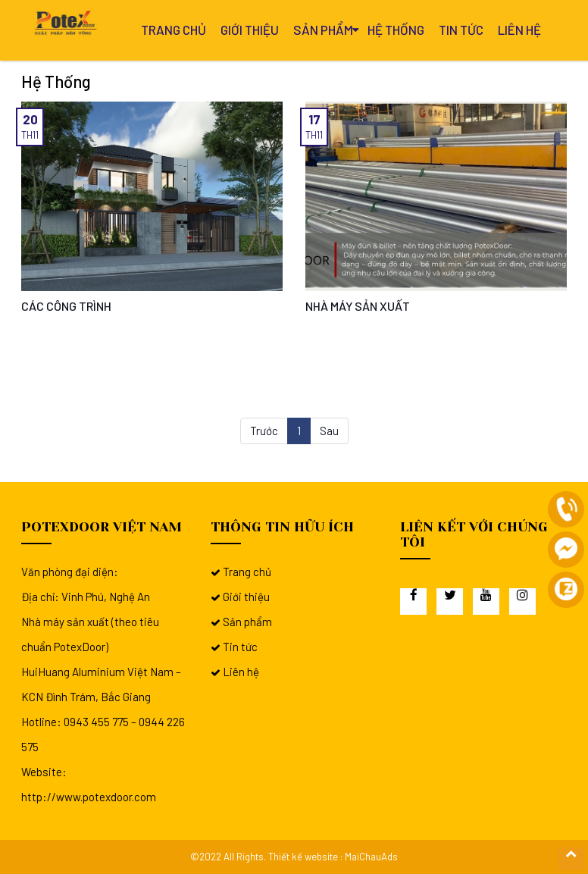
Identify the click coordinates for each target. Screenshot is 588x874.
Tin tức (461, 30)
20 (30, 119)
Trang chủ (174, 30)
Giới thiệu (250, 30)
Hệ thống (396, 30)
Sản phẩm (323, 30)
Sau (329, 431)
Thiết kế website (303, 857)
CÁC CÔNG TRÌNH (66, 306)
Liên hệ (519, 30)
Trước (264, 431)
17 (314, 119)
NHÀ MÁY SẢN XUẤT (358, 306)
